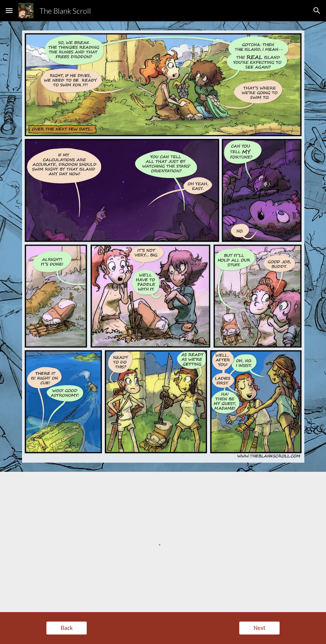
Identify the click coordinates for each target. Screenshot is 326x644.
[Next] (259, 628)
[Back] (67, 628)
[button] (9, 10)
